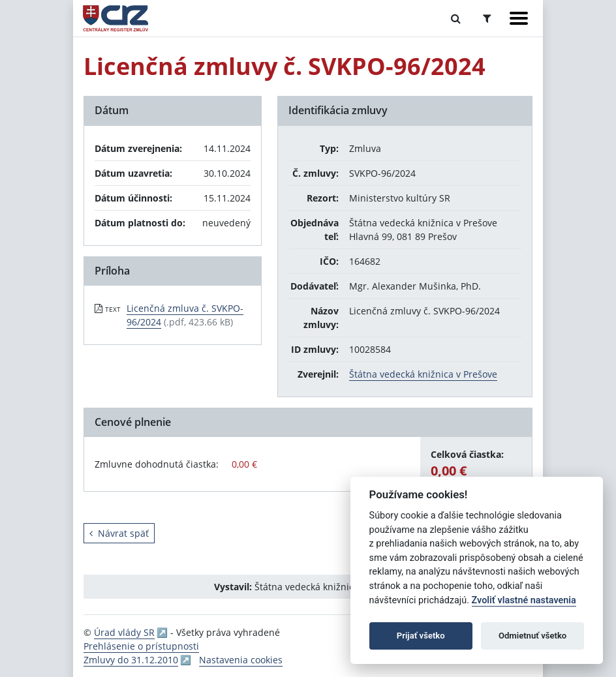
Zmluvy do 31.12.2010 (131, 660)
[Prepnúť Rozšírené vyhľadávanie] (487, 18)
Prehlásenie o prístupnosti (141, 646)
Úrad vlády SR (124, 632)
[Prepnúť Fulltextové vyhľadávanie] (456, 18)
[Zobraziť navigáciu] (519, 18)
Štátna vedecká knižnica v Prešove (423, 374)
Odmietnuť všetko (532, 636)
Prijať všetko (421, 636)
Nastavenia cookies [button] (241, 660)
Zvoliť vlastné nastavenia (524, 600)
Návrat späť (119, 533)
